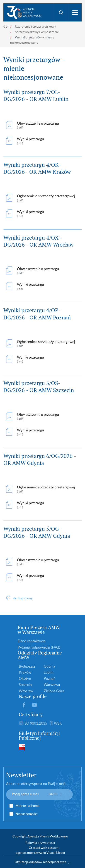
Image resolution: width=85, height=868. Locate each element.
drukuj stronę (23, 598)
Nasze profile (33, 696)
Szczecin (25, 685)
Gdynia (49, 666)
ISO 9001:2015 (35, 723)
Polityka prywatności (40, 843)
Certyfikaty (31, 715)
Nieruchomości (27, 814)
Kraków (25, 672)
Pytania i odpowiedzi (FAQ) (39, 647)
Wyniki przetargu (39, 141)
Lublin (49, 672)
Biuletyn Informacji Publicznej (39, 736)
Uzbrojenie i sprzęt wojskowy (35, 26)
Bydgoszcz (27, 666)
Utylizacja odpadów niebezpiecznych (40, 862)
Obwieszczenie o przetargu (38, 125)
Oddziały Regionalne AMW (40, 655)
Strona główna (5, 26)
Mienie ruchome (27, 806)
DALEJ (53, 794)
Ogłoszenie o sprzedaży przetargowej (46, 198)
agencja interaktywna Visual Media (40, 853)
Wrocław (26, 691)
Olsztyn (25, 678)
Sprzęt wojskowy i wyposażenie (37, 32)
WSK (58, 723)
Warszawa (52, 685)
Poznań (50, 678)
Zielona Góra (54, 691)
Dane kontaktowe (32, 641)
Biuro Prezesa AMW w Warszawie (39, 630)
